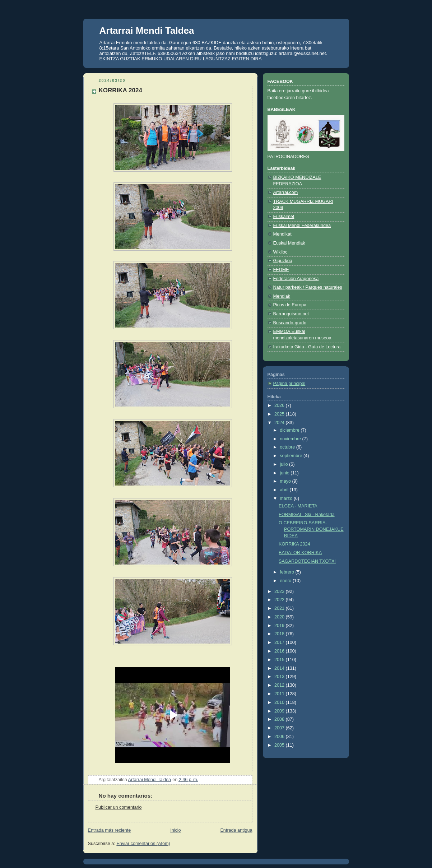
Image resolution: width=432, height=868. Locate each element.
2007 (280, 728)
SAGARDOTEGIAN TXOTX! (307, 561)
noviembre (291, 439)
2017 (280, 642)
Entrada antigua (236, 830)
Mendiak (282, 296)
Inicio (175, 830)
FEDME (281, 270)
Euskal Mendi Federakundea (302, 226)
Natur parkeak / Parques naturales (308, 287)
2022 (280, 600)
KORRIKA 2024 (294, 544)
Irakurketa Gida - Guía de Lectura (307, 347)
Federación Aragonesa (296, 279)
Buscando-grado (290, 323)
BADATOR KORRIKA (300, 553)
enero (286, 581)
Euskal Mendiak (289, 243)
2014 (280, 668)
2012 (280, 685)
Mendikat (282, 234)
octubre (288, 447)
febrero (287, 572)
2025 (280, 414)
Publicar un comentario (119, 807)
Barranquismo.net (291, 314)
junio (285, 473)
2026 (280, 405)
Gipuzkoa (283, 261)
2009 (280, 711)
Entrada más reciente (110, 830)
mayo (286, 481)
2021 (280, 608)
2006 (280, 737)
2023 (280, 591)
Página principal (289, 384)
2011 (280, 694)
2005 (280, 745)
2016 (280, 651)
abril (285, 490)
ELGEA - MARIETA (298, 506)
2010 (280, 702)
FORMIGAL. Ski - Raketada (307, 515)
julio (284, 464)
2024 (280, 423)
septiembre (292, 456)
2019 (280, 626)
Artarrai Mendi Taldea (147, 31)
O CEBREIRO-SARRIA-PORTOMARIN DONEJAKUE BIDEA (311, 529)
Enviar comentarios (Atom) (143, 844)
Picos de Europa (290, 305)
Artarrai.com (286, 192)
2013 (280, 677)
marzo (287, 498)
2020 (280, 617)
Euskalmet (284, 217)
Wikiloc (280, 252)
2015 (280, 660)
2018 (280, 634)
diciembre (290, 430)
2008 (280, 719)
